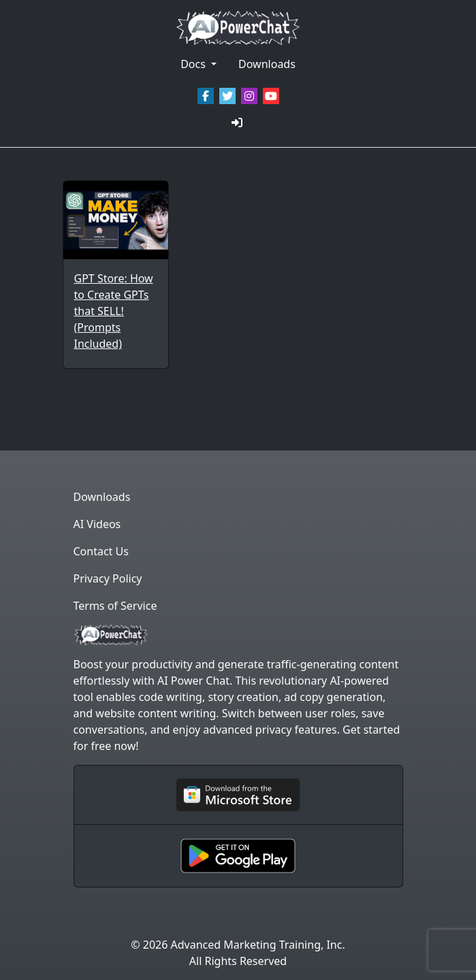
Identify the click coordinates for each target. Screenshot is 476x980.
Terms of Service (115, 606)
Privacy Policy (108, 578)
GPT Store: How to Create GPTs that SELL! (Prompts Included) (114, 311)
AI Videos (97, 524)
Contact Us (101, 551)
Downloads (267, 64)
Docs (194, 64)
